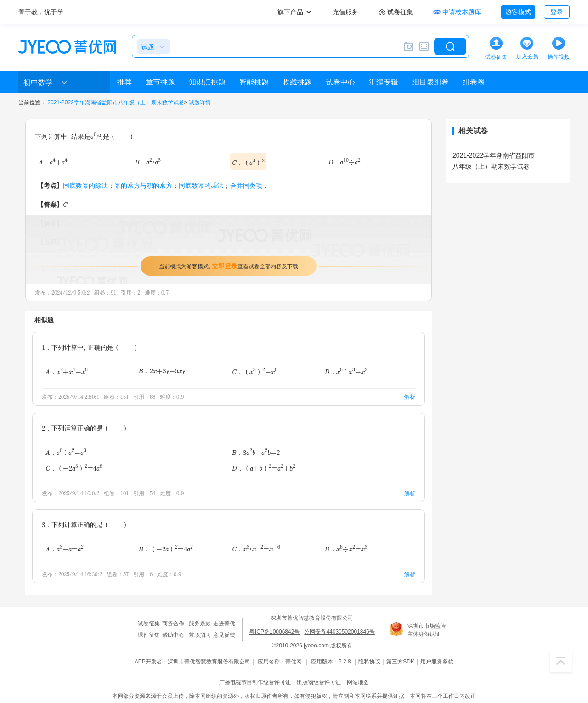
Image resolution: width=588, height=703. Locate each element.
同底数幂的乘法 (201, 185)
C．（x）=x (255, 371)
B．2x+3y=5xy (162, 371)
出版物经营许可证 (319, 682)
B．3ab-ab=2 (256, 452)
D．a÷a (345, 162)
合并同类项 (246, 185)
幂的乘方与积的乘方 (143, 185)
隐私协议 (369, 662)
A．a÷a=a (66, 452)
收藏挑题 (297, 82)
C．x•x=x (256, 548)
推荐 (124, 82)
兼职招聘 (200, 635)
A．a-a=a (65, 548)
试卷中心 (340, 82)
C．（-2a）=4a (74, 468)
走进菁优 (224, 624)
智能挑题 (254, 82)
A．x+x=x (67, 371)
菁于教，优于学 (41, 12)
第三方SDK (400, 662)
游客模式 (518, 12)
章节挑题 (160, 82)
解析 (410, 397)
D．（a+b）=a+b (264, 468)
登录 (557, 12)
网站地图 (358, 682)
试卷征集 (149, 624)
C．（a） (248, 162)
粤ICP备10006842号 (274, 632)
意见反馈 (224, 635)
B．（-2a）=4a (166, 548)
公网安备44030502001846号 (339, 632)
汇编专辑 (384, 82)
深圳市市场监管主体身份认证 (427, 630)
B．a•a (148, 162)
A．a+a (53, 162)
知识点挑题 (207, 82)
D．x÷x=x (346, 371)
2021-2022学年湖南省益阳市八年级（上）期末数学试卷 (116, 102)
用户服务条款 (437, 662)
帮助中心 (173, 635)
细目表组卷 (430, 82)
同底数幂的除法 (85, 185)
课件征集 (149, 635)
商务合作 (173, 624)
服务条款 (200, 624)
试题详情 (200, 102)
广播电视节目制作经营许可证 (255, 682)
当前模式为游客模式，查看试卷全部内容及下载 (229, 266)
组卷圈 (474, 82)
